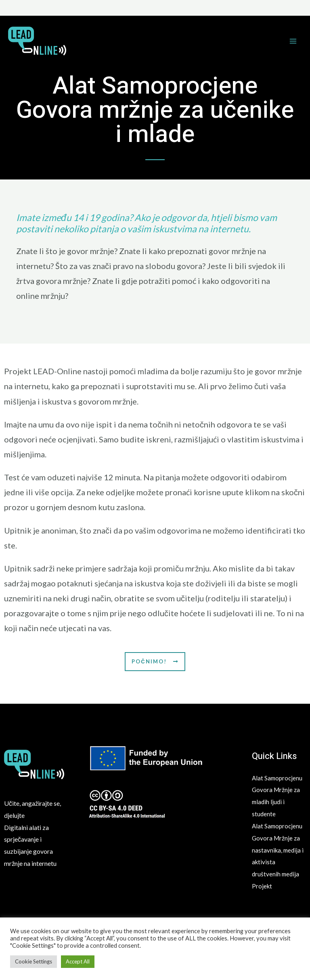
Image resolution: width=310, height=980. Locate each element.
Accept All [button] (78, 961)
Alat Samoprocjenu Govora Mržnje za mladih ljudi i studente (277, 802)
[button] (155, 662)
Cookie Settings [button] (34, 961)
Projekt (262, 909)
